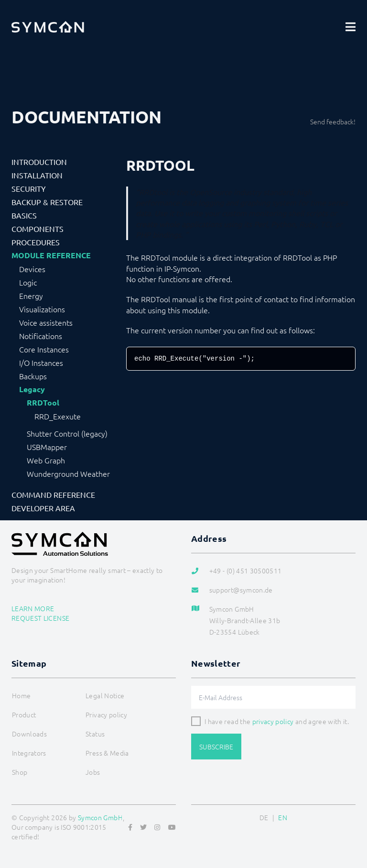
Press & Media (107, 753)
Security (29, 188)
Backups (33, 376)
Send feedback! (333, 121)
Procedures (36, 242)
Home (21, 695)
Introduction (39, 162)
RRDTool (43, 403)
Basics (24, 215)
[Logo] (48, 27)
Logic (28, 282)
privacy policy (273, 721)
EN (283, 817)
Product (24, 714)
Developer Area (43, 508)
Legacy (32, 389)
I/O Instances (41, 363)
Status (95, 734)
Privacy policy (106, 714)
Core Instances (44, 349)
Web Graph (46, 460)
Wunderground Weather (68, 473)
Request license (40, 618)
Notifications (41, 336)
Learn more (33, 608)
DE (264, 817)
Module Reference (51, 255)
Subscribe (216, 747)
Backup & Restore (47, 202)
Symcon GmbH (100, 817)
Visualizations (42, 309)
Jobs (93, 772)
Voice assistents (46, 322)
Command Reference (53, 494)
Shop (20, 772)
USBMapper (47, 447)
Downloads (29, 734)
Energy (31, 296)
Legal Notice (105, 695)
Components (38, 229)
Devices (32, 269)
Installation (37, 175)
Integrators (29, 753)
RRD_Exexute (58, 416)
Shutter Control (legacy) (67, 433)
